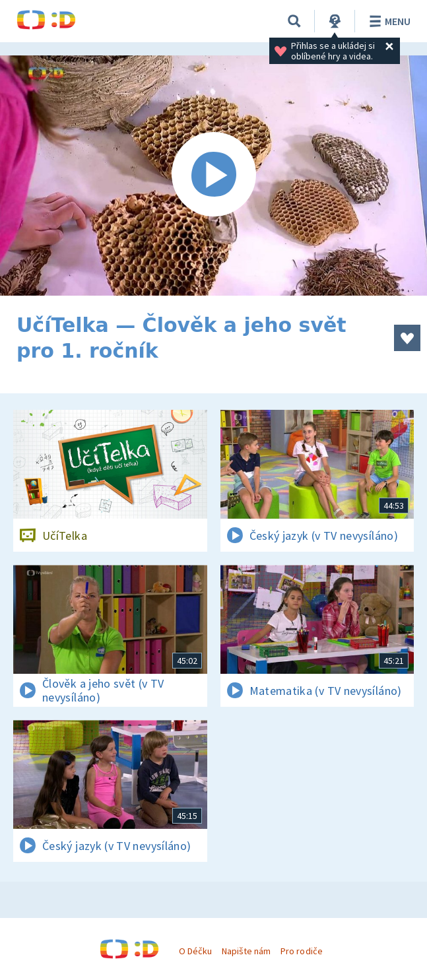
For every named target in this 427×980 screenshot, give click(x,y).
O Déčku (195, 951)
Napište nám (246, 951)
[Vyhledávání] (294, 21)
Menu (388, 21)
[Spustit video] (213, 176)
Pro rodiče (301, 951)
